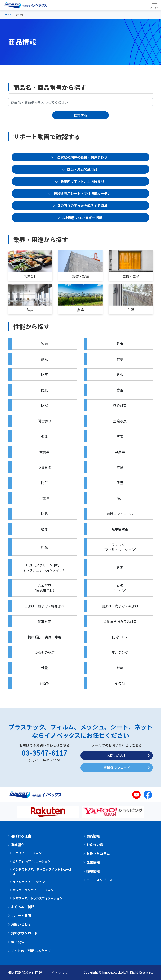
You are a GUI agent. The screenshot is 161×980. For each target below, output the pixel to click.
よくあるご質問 (23, 907)
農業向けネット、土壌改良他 (82, 181)
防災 (30, 310)
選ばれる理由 (21, 836)
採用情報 (93, 871)
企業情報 (93, 862)
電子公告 (18, 942)
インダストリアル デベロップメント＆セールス (42, 871)
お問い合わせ (117, 755)
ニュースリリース (100, 880)
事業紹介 (18, 845)
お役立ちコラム (98, 853)
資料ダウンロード (117, 768)
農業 (80, 310)
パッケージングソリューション (33, 890)
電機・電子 (131, 276)
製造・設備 (80, 276)
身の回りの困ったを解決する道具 (82, 206)
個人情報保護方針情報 (25, 972)
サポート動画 (21, 915)
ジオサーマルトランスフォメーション (38, 898)
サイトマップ (58, 972)
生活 (131, 310)
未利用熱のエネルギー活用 (82, 218)
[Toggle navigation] (154, 5)
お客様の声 (95, 845)
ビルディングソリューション (32, 861)
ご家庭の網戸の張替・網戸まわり (82, 157)
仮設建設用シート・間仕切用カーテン (82, 193)
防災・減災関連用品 (82, 169)
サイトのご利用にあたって (31, 951)
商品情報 (93, 836)
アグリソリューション (27, 853)
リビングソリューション (29, 882)
